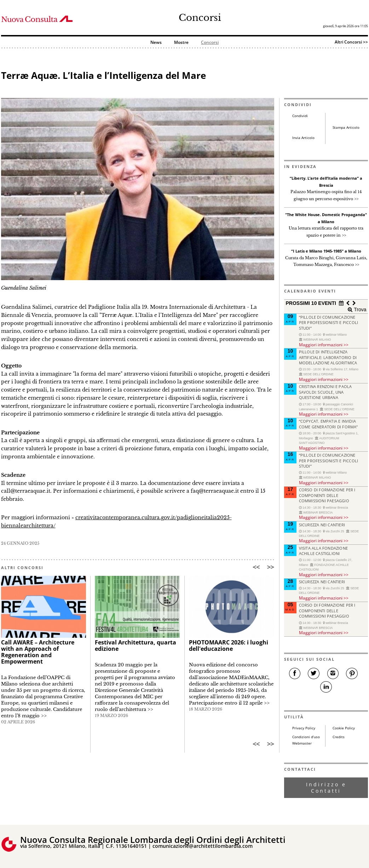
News (156, 43)
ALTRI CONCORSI (22, 568)
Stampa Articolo (346, 128)
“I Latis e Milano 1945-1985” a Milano (326, 251)
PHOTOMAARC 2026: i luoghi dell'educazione (229, 646)
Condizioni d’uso (306, 737)
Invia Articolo (303, 138)
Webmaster (302, 743)
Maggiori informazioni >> (324, 345)
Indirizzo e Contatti (326, 788)
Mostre (181, 43)
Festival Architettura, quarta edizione (136, 646)
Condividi (300, 116)
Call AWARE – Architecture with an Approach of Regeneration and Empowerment (38, 652)
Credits (339, 737)
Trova (359, 309)
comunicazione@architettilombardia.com (203, 846)
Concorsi (200, 18)
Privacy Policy (304, 728)
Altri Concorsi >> (351, 42)
